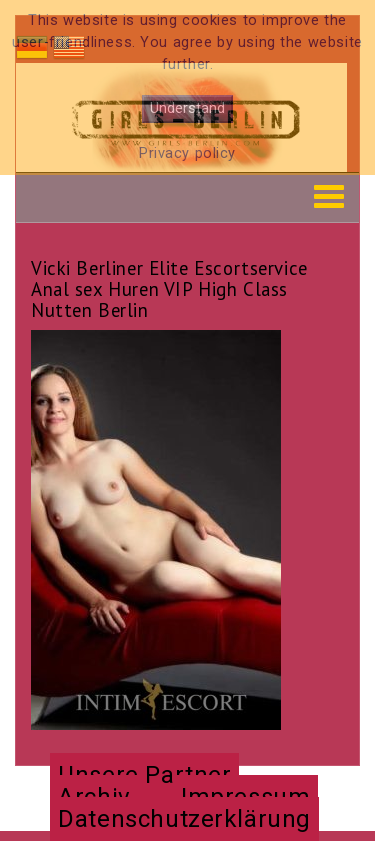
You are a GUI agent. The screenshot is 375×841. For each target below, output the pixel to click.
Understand (187, 108)
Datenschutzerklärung (184, 819)
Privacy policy (187, 153)
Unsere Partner (144, 775)
